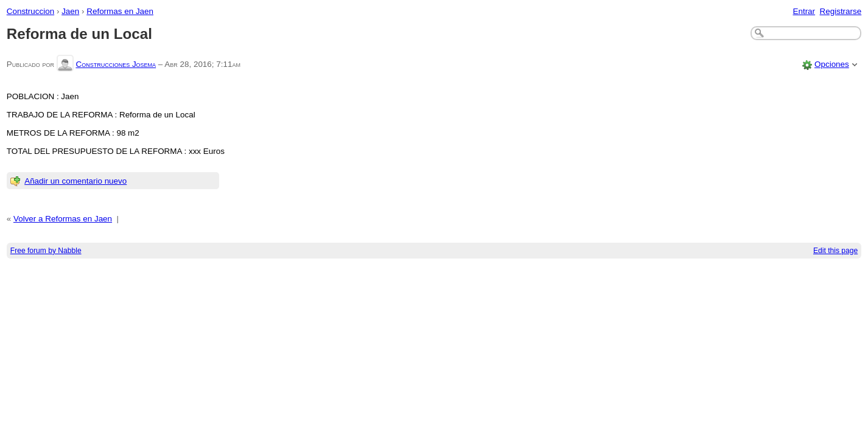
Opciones (832, 64)
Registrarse (841, 11)
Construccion (30, 11)
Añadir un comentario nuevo (75, 181)
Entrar (804, 11)
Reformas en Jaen (120, 11)
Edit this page (835, 251)
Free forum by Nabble (46, 251)
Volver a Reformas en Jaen (63, 219)
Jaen (70, 11)
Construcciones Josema (116, 64)
